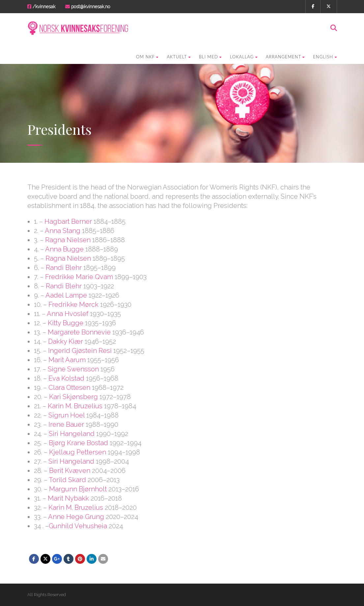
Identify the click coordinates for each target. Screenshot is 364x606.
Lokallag (244, 57)
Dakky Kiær (66, 341)
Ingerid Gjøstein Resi (80, 351)
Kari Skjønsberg (73, 397)
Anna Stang (63, 231)
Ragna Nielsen (68, 240)
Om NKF (147, 57)
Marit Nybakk (68, 498)
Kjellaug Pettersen (78, 452)
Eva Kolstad (66, 378)
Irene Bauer (66, 424)
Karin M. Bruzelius (75, 406)
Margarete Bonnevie (79, 332)
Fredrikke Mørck (73, 304)
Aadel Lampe (66, 295)
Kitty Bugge (66, 323)
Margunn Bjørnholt (78, 489)
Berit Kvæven (70, 471)
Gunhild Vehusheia (78, 526)
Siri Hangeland (72, 434)
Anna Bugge (64, 249)
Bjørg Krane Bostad (78, 443)
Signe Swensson (73, 369)
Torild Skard (67, 480)
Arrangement (285, 57)
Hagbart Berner (68, 221)
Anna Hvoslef (68, 314)
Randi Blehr (64, 268)
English (325, 57)
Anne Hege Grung (76, 517)
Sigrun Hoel (67, 415)
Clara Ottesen (69, 388)
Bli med (210, 57)
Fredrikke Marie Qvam (79, 277)
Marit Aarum (67, 360)
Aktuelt (179, 57)
